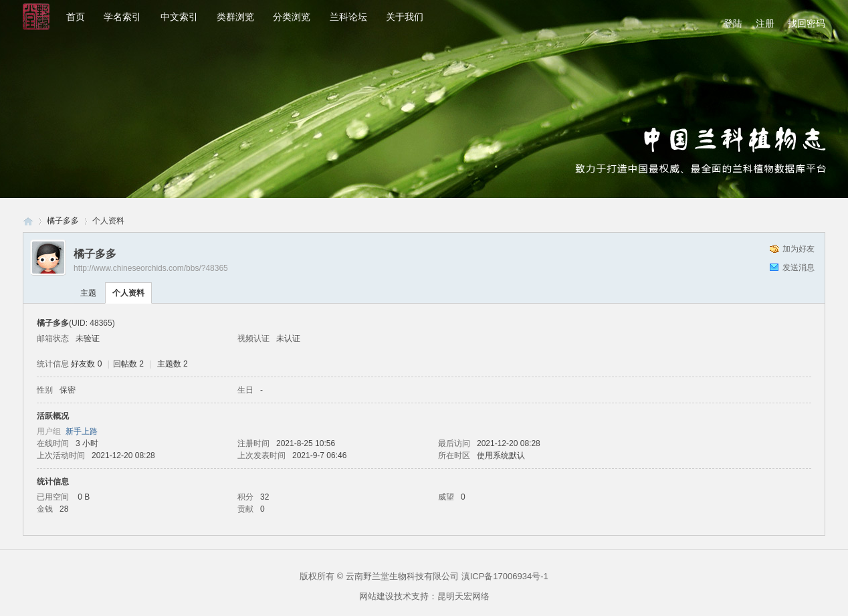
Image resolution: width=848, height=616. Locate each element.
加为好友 (799, 249)
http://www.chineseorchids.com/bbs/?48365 (151, 268)
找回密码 (807, 23)
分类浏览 (292, 17)
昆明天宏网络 (463, 596)
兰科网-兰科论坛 (28, 221)
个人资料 (128, 293)
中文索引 (179, 17)
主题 (88, 293)
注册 (765, 23)
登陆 (733, 23)
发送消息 (799, 268)
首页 (76, 17)
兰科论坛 (348, 17)
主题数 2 (173, 364)
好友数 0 (86, 364)
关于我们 (405, 17)
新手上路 (82, 431)
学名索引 (122, 17)
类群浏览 (235, 17)
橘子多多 (63, 221)
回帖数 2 (128, 364)
